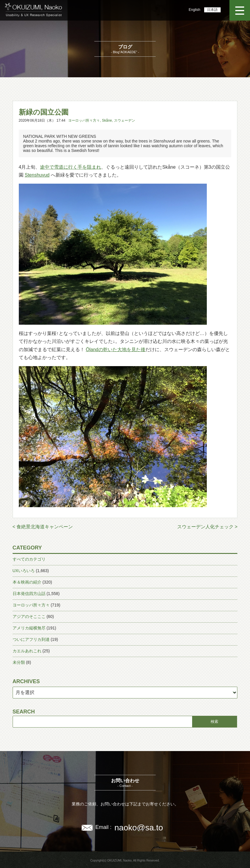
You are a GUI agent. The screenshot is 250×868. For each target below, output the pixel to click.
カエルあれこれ (27, 651)
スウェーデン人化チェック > (207, 527)
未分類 (19, 662)
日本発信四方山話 (29, 594)
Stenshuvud (37, 175)
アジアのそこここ (29, 616)
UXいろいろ (24, 571)
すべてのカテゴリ (29, 559)
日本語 (212, 10)
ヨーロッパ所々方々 (84, 120)
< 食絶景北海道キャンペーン (43, 527)
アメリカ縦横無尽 (29, 628)
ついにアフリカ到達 (31, 639)
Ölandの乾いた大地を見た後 (116, 350)
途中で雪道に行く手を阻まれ (71, 167)
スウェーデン (125, 120)
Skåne (107, 120)
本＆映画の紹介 (27, 582)
